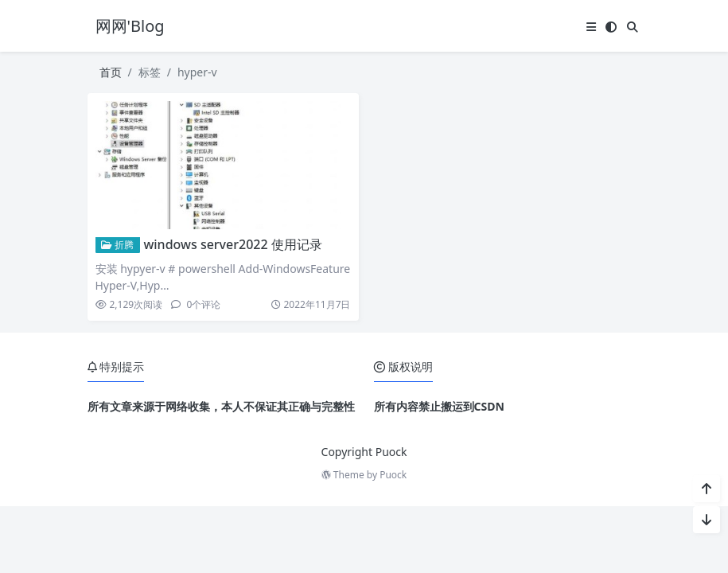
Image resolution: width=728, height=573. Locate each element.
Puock (393, 475)
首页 (111, 72)
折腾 (117, 245)
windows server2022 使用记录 (232, 244)
